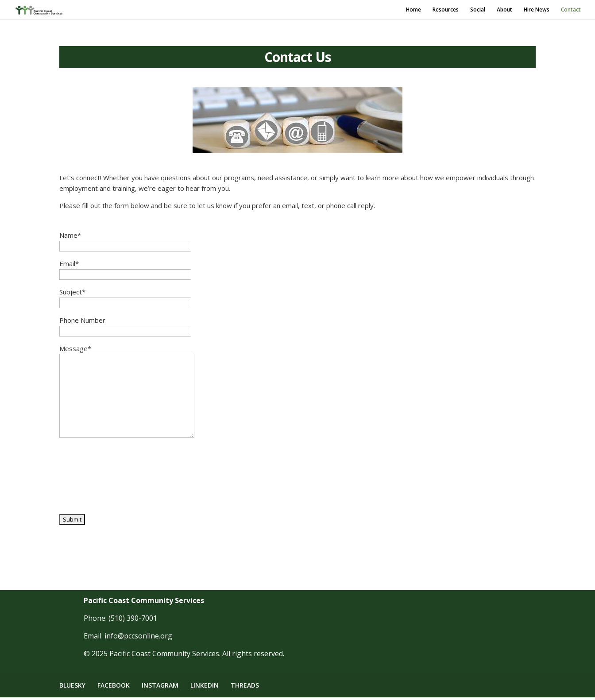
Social (478, 10)
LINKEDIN (205, 685)
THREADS (245, 685)
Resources (446, 10)
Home (413, 10)
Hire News (537, 10)
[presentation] (96, 479)
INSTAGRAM (160, 685)
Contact (571, 10)
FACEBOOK (114, 685)
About (504, 10)
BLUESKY (72, 685)
